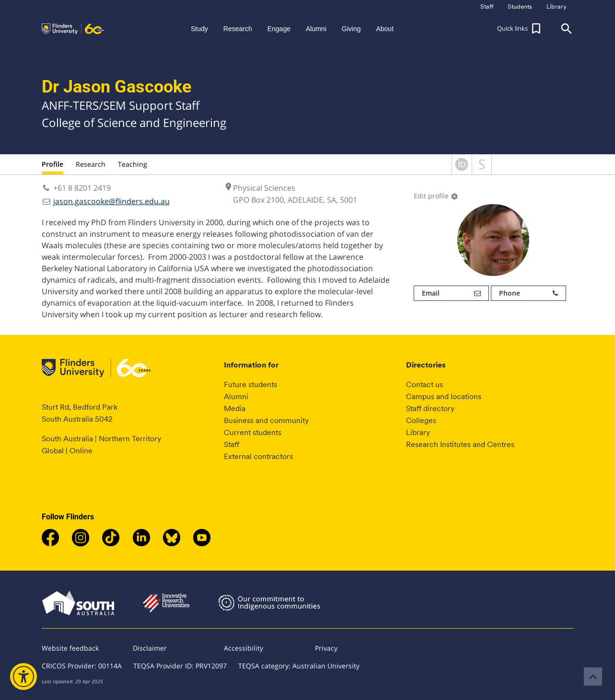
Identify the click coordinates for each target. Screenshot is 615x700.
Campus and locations (444, 396)
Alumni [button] (316, 29)
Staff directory (430, 408)
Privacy (326, 648)
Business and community (266, 420)
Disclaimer (150, 648)
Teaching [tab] (133, 164)
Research (91, 164)
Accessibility (244, 648)
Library (418, 432)
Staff (232, 444)
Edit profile (436, 196)
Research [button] (238, 29)
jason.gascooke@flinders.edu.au (111, 201)
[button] (520, 29)
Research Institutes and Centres (460, 444)
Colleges (421, 420)
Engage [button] (279, 29)
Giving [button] (351, 29)
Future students (250, 384)
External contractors (258, 456)
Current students (253, 432)
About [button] (385, 29)
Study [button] (199, 29)
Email (451, 293)
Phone (528, 293)
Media (235, 408)
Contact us (424, 384)
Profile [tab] (52, 164)
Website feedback (70, 648)
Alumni (236, 396)
